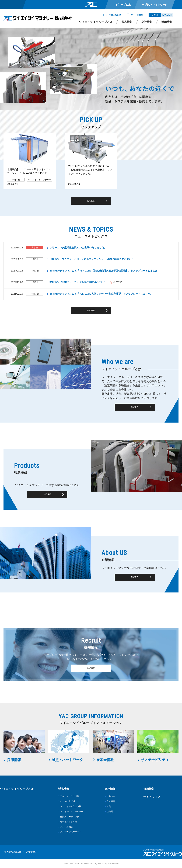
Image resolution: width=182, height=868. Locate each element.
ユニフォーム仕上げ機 (71, 806)
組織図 (110, 812)
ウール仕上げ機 (68, 801)
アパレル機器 (66, 827)
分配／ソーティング (70, 817)
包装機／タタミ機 (69, 822)
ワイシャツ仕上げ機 (70, 796)
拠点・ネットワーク (67, 760)
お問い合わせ (115, 15)
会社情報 (147, 22)
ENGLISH (167, 15)
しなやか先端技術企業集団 (153, 850)
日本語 (155, 15)
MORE (91, 201)
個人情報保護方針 (13, 852)
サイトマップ (152, 797)
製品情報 (127, 22)
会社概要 (111, 801)
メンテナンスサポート (71, 832)
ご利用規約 (31, 852)
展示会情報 (105, 760)
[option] (30, 161)
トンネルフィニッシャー (72, 812)
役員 (109, 806)
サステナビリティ (155, 760)
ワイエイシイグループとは (96, 22)
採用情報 (14, 760)
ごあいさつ (112, 796)
